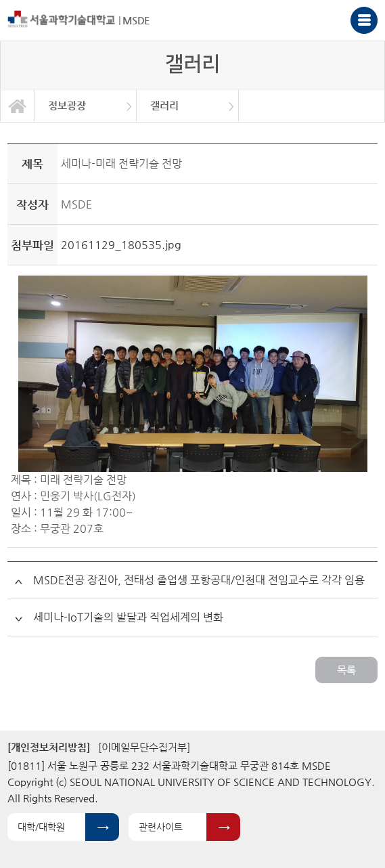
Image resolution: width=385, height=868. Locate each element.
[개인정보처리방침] (49, 747)
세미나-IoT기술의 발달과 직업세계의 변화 (128, 617)
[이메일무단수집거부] (144, 747)
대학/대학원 (41, 827)
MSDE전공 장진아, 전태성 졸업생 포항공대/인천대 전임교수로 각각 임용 (199, 580)
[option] (86, 106)
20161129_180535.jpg (121, 245)
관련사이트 (161, 827)
